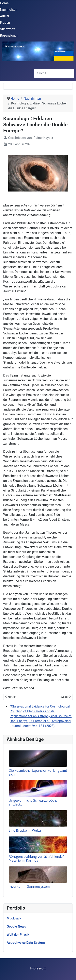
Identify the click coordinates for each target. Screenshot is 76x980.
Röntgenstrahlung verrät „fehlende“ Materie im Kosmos (36, 858)
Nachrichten (9, 10)
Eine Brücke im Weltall (26, 830)
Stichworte (8, 29)
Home (4, 3)
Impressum (38, 968)
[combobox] (54, 73)
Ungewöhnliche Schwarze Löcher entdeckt (34, 802)
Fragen (5, 23)
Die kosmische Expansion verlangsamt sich (38, 772)
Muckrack (14, 918)
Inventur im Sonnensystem (29, 886)
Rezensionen (9, 36)
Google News (16, 926)
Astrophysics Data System (26, 943)
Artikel (4, 16)
